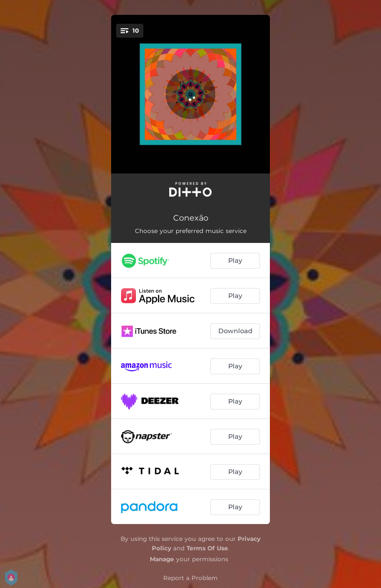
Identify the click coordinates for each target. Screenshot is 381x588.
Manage (162, 559)
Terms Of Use (207, 548)
